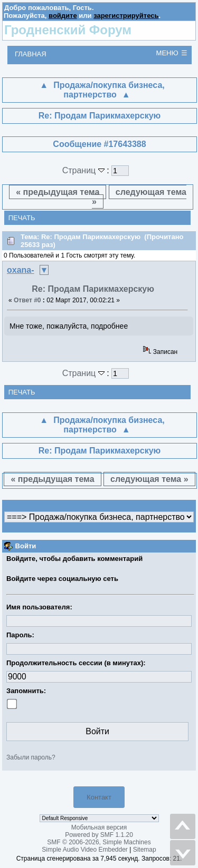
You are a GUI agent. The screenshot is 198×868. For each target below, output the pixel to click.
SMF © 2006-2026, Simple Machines (99, 842)
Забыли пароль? (31, 757)
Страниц (85, 170)
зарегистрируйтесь (126, 16)
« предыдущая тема (58, 192)
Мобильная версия (99, 827)
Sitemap (145, 850)
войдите (63, 16)
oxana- (21, 270)
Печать (22, 218)
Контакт (99, 797)
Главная (31, 54)
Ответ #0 (27, 300)
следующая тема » (139, 197)
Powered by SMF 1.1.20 (99, 835)
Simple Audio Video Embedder (85, 850)
